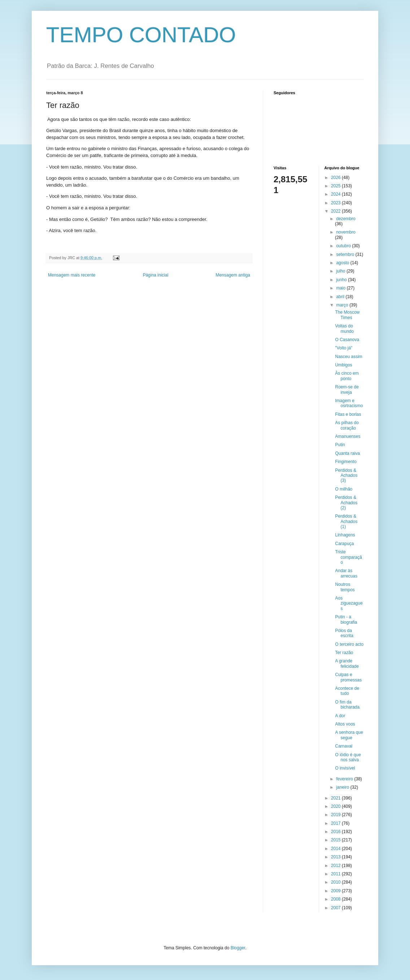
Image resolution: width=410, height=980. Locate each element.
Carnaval (344, 746)
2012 (336, 866)
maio (341, 288)
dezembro (346, 219)
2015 (336, 840)
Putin (340, 445)
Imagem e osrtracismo (349, 403)
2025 (336, 186)
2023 (336, 203)
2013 (336, 857)
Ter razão (344, 653)
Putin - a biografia (346, 619)
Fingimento (346, 462)
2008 (336, 899)
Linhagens (345, 535)
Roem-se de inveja (347, 389)
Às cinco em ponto (347, 376)
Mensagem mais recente (72, 275)
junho (342, 280)
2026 (336, 178)
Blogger (238, 948)
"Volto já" (344, 348)
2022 (336, 211)
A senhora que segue (349, 735)
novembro (346, 232)
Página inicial (156, 275)
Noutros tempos (345, 587)
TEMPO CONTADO (141, 35)
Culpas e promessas (348, 677)
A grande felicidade (347, 663)
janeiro (343, 787)
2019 (336, 815)
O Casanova (347, 340)
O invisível (345, 768)
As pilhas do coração (347, 425)
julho (341, 271)
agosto (343, 263)
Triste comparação (348, 557)
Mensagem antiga (233, 275)
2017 (336, 823)
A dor (340, 716)
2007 (336, 908)
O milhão (344, 489)
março (343, 305)
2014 (336, 849)
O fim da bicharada (347, 705)
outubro (344, 246)
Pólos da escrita (344, 633)
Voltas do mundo (344, 328)
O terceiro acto (349, 644)
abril (341, 297)
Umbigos (343, 365)
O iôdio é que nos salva (348, 757)
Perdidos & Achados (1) (346, 521)
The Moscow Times (347, 315)
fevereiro (345, 779)
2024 (336, 194)
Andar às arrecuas (346, 573)
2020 (336, 806)
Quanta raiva (347, 453)
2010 (336, 882)
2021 (336, 798)
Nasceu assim (348, 357)
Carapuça (344, 544)
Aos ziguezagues (349, 603)
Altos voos (345, 724)
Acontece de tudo (347, 691)
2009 (336, 891)
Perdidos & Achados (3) (346, 476)
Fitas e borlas (348, 414)
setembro (346, 254)
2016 (336, 832)
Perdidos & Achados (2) (346, 503)
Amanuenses (348, 436)
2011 (336, 874)
